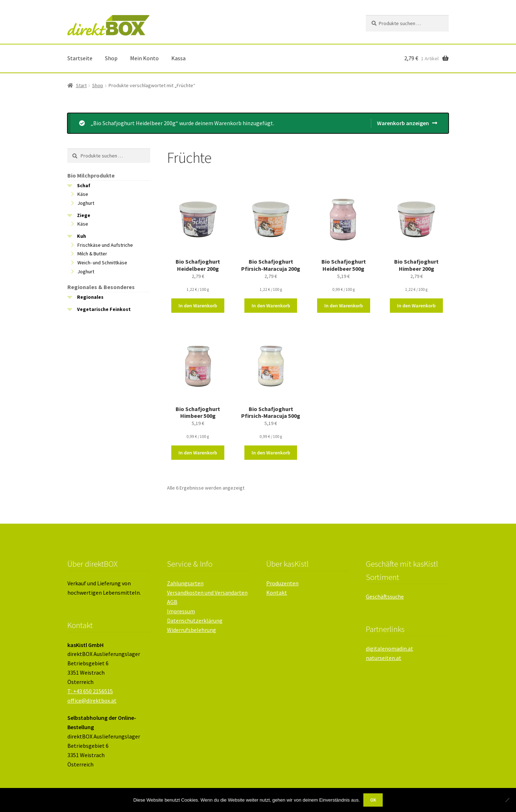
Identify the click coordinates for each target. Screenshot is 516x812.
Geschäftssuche (385, 596)
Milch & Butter (92, 254)
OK (373, 800)
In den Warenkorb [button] (198, 306)
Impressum (181, 611)
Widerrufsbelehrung (192, 630)
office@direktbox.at (92, 700)
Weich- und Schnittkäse (102, 263)
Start (81, 85)
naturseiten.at (384, 658)
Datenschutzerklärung (195, 620)
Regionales (90, 297)
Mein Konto (144, 58)
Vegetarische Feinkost (104, 309)
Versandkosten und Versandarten (207, 593)
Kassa (178, 58)
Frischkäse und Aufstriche (105, 245)
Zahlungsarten (185, 583)
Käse (83, 194)
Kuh (82, 236)
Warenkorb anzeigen (403, 123)
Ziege (84, 215)
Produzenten (282, 583)
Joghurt (86, 203)
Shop (111, 58)
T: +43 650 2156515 (90, 691)
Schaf (84, 185)
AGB (172, 602)
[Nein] (507, 800)
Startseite (80, 58)
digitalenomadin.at (390, 648)
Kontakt (277, 593)
